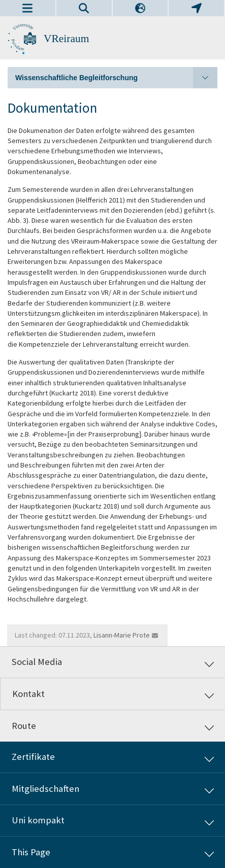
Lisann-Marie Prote (122, 635)
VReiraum (66, 39)
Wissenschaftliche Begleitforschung (116, 78)
